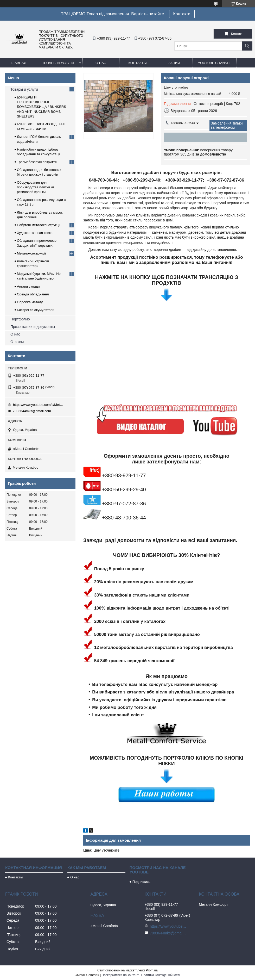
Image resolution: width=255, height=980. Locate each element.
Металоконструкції (31, 253)
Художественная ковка (35, 233)
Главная (18, 63)
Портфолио (20, 319)
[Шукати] (247, 46)
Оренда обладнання (33, 294)
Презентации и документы (33, 327)
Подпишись (141, 882)
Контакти (182, 14)
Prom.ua (152, 970)
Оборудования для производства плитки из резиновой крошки (36, 187)
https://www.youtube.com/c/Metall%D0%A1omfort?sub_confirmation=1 (39, 405)
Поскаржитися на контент (120, 975)
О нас (101, 63)
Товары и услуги (58, 63)
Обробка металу (30, 302)
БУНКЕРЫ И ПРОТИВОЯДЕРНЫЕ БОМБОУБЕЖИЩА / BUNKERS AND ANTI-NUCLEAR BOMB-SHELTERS (42, 107)
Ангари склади (28, 286)
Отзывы (17, 342)
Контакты (137, 63)
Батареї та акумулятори (36, 310)
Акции (174, 63)
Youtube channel (215, 63)
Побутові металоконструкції (39, 225)
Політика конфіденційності (161, 975)
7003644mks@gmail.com (32, 411)
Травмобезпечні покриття (37, 162)
